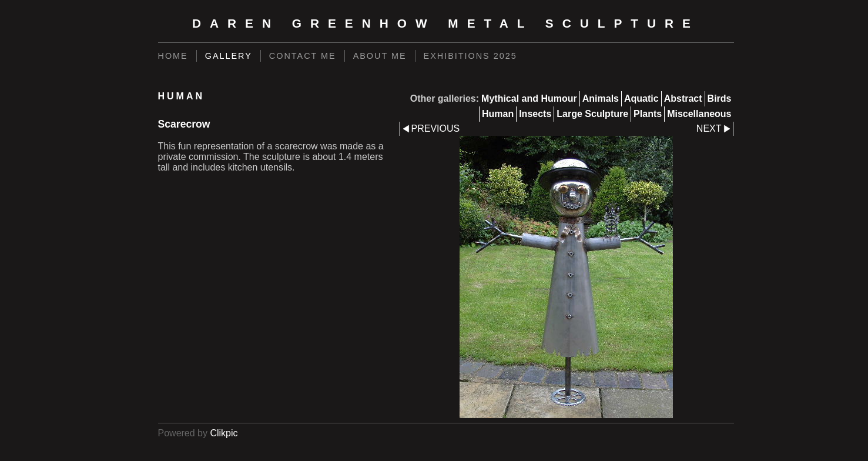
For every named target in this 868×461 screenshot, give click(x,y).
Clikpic (224, 433)
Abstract (683, 98)
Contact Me (303, 56)
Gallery (229, 56)
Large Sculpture (592, 114)
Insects (535, 114)
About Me (380, 56)
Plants (648, 114)
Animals (601, 98)
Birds (720, 98)
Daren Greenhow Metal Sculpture (446, 23)
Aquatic (641, 98)
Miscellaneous (699, 114)
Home (173, 56)
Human (498, 114)
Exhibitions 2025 (470, 56)
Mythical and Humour (529, 98)
